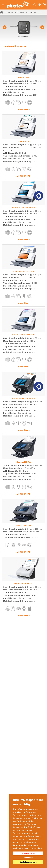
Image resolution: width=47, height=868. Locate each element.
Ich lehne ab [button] (28, 858)
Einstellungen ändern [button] (28, 862)
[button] (5, 27)
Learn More (23, 109)
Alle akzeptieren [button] (28, 853)
